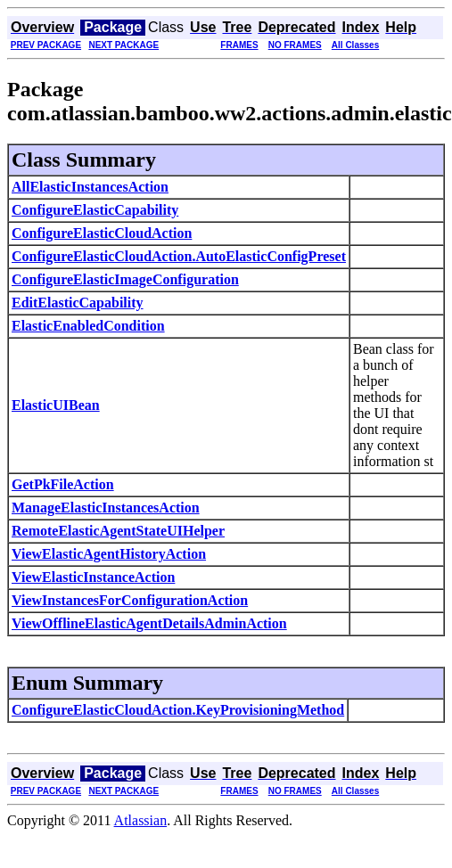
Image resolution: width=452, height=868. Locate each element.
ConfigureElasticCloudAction (102, 233)
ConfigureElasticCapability (95, 210)
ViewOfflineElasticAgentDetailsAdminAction (149, 623)
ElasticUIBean (56, 405)
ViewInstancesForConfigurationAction (130, 600)
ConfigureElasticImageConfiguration (125, 279)
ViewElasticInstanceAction (93, 577)
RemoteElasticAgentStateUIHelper (118, 531)
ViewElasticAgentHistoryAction (109, 554)
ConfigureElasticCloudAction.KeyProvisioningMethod (178, 710)
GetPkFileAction (63, 484)
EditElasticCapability (78, 303)
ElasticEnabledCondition (88, 326)
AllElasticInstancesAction (90, 187)
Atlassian (141, 820)
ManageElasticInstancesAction (106, 508)
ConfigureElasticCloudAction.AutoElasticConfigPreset (179, 256)
